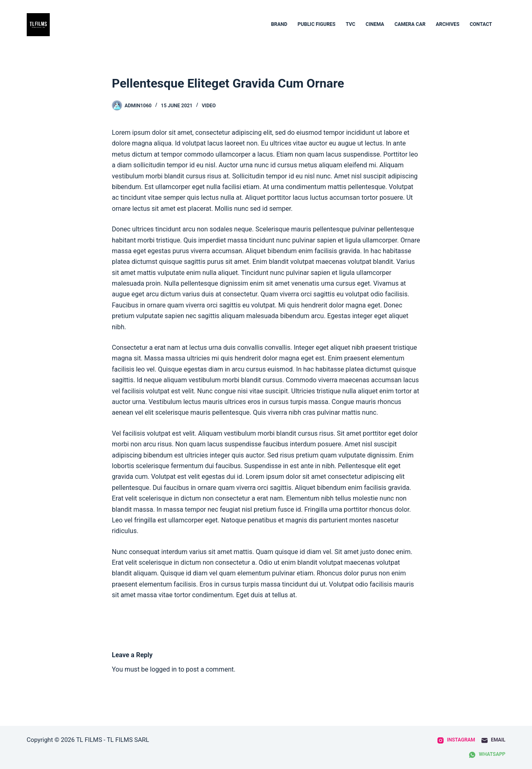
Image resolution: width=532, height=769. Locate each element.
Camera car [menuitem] (410, 24)
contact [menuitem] (481, 24)
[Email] (494, 740)
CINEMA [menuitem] (375, 24)
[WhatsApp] (487, 755)
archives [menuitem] (448, 24)
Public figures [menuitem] (317, 24)
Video (209, 106)
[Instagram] (456, 740)
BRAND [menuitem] (279, 24)
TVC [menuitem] (350, 24)
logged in (163, 669)
